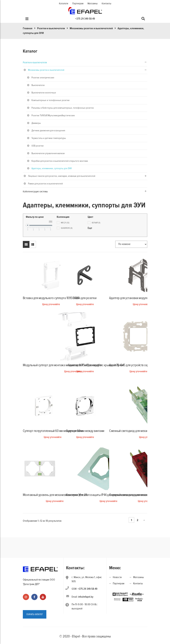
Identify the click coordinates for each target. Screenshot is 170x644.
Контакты (106, 3)
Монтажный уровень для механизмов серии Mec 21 (55, 495)
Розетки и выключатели (51, 28)
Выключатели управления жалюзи (48, 153)
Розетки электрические (43, 78)
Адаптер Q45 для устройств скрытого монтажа (138, 365)
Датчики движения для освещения (48, 131)
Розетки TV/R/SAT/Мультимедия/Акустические (53, 115)
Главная (28, 28)
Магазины (93, 3)
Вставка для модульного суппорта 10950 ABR (51, 298)
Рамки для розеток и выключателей (45, 184)
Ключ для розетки (85, 298)
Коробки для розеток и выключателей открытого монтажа (60, 161)
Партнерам (78, 3)
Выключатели (38, 85)
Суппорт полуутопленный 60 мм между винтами (53, 431)
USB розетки (38, 146)
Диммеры (36, 123)
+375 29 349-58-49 (85, 19)
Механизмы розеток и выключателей (91, 28)
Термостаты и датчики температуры (49, 138)
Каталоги (64, 3)
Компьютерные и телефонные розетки (50, 100)
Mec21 (65, 223)
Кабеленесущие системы (35, 191)
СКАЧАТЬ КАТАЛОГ (35, 614)
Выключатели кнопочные (44, 93)
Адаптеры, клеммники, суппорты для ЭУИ (52, 168)
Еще (90, 228)
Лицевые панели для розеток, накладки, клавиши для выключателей (62, 176)
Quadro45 (67, 228)
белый (96, 223)
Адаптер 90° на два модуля (85, 365)
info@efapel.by (86, 597)
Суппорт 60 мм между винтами (85, 431)
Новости (117, 577)
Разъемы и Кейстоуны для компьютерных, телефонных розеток (63, 108)
